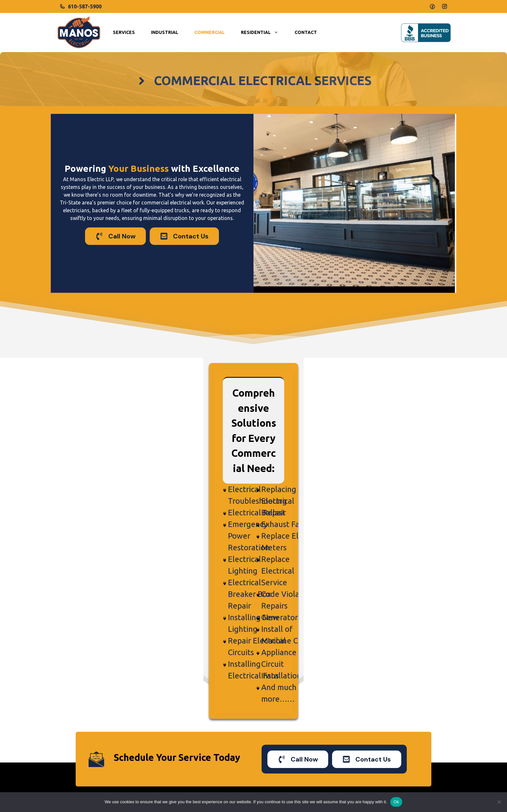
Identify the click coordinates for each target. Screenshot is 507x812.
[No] (499, 802)
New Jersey (354, 736)
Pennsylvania (356, 724)
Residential (264, 33)
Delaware (352, 749)
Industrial (165, 32)
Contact (306, 32)
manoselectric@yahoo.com (108, 732)
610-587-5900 (85, 6)
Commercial (210, 32)
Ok (396, 802)
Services (124, 32)
